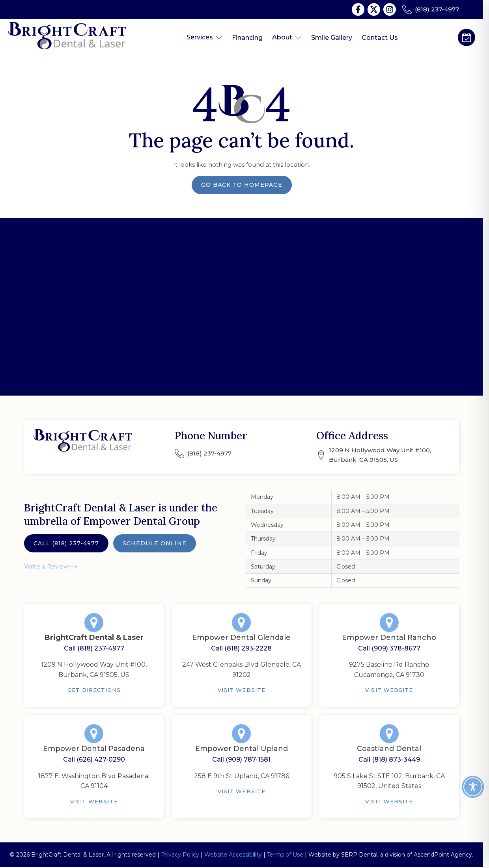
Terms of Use (285, 855)
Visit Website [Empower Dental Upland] (242, 791)
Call (66, 543)
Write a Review (46, 566)
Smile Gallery (332, 38)
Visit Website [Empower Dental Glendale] (242, 690)
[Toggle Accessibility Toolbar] (473, 787)
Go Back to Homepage (242, 185)
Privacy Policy (180, 855)
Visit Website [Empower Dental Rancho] (389, 690)
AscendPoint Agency (443, 855)
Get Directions (94, 690)
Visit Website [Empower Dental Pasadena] (94, 801)
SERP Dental (359, 855)
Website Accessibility (233, 855)
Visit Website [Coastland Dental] (389, 801)
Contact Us (380, 38)
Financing (247, 38)
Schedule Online (155, 543)
